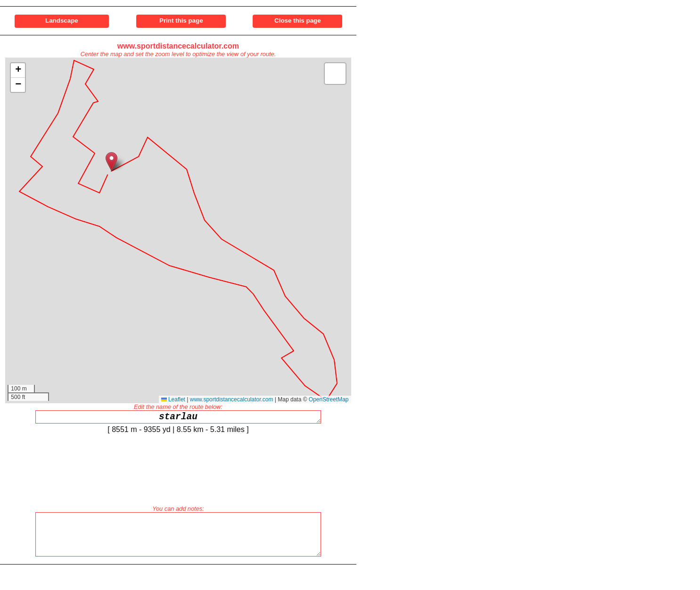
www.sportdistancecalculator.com (178, 46)
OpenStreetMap (329, 399)
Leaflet (173, 399)
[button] (111, 162)
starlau (178, 418)
